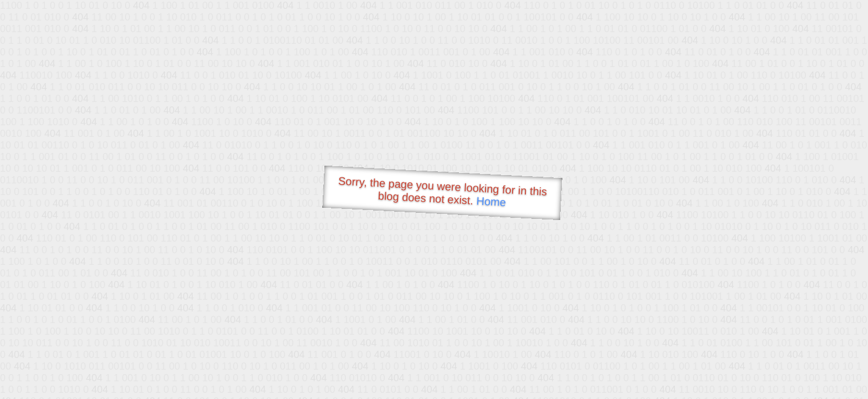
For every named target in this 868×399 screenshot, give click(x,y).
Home (491, 201)
